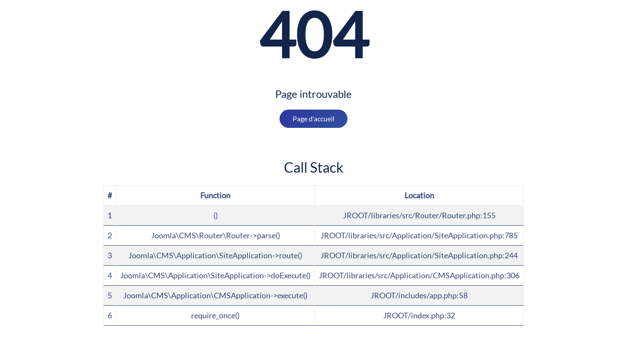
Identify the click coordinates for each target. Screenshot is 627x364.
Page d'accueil (313, 119)
